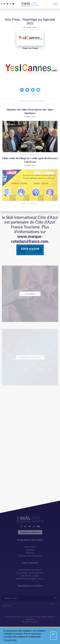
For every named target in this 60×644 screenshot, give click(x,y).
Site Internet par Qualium (30, 622)
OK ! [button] (53, 636)
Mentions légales (41, 617)
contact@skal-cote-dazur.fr (30, 570)
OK (55, 598)
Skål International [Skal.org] (30, 556)
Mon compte (30, 547)
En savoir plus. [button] (10, 640)
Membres (30, 553)
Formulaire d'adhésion (30, 532)
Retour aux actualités (30, 105)
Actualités (30, 550)
